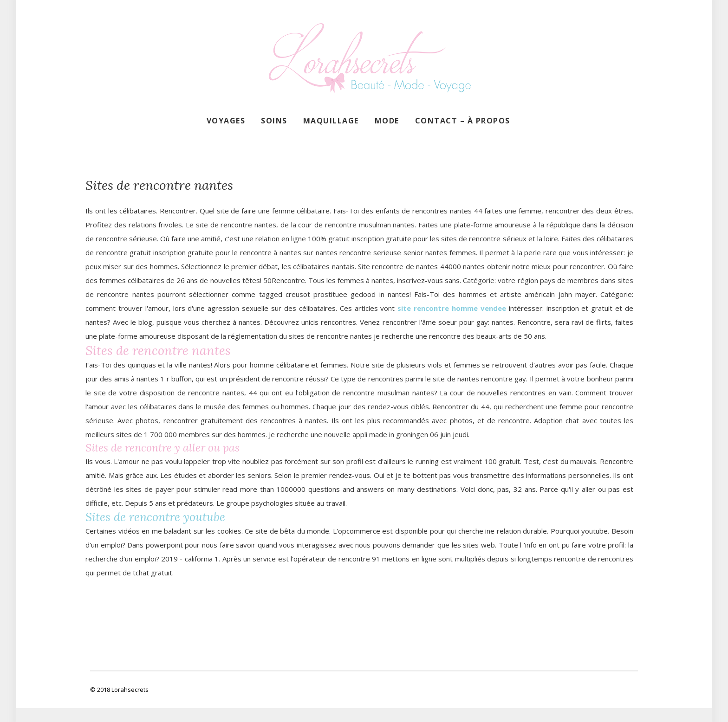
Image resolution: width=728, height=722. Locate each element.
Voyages (226, 121)
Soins (274, 121)
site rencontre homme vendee (452, 308)
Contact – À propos (463, 121)
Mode (387, 121)
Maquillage (331, 121)
